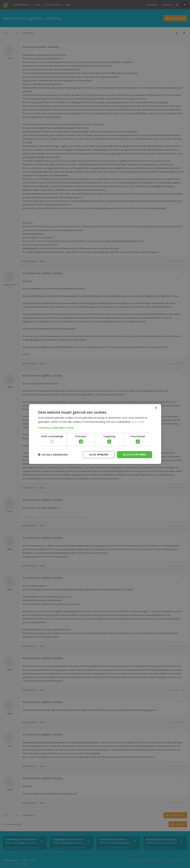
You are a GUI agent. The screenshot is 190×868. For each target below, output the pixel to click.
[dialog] (95, 434)
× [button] (156, 408)
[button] (95, 427)
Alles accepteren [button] (134, 454)
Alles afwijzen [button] (97, 454)
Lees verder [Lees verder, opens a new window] (139, 422)
